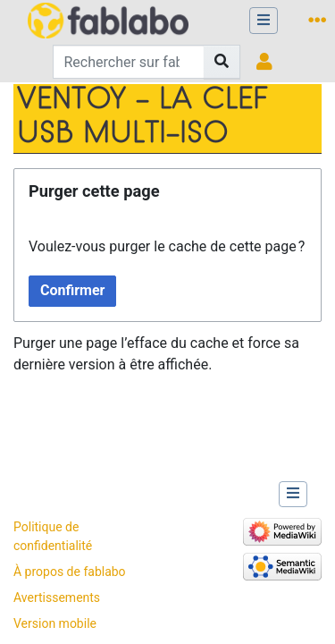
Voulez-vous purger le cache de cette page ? (167, 246)
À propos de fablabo (70, 572)
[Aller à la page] (222, 62)
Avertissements (57, 597)
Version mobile (55, 623)
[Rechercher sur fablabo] (129, 62)
